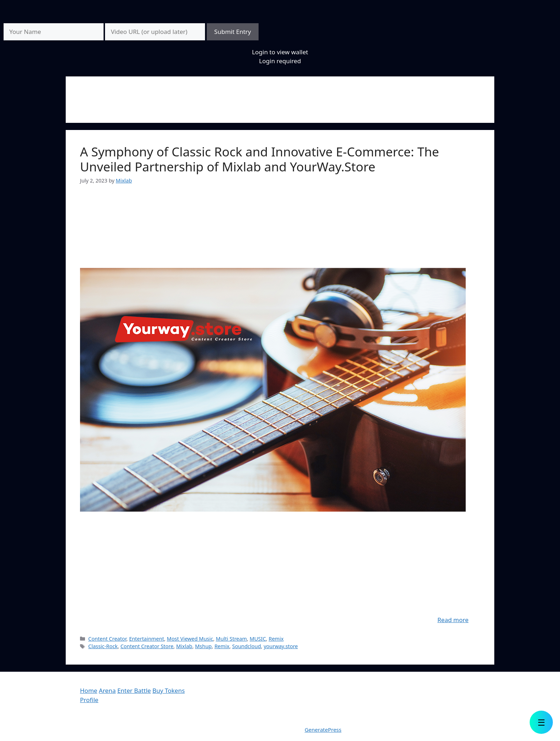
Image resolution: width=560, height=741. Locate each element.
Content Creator (107, 639)
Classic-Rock (103, 646)
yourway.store (281, 646)
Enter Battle (134, 690)
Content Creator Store (147, 646)
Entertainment (146, 639)
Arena (107, 690)
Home (89, 690)
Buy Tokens (169, 690)
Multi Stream (231, 639)
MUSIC (258, 639)
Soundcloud (247, 646)
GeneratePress (323, 730)
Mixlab (184, 646)
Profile (89, 700)
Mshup (203, 646)
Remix (276, 639)
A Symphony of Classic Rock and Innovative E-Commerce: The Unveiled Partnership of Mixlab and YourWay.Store (259, 159)
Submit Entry (233, 32)
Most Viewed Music (190, 639)
